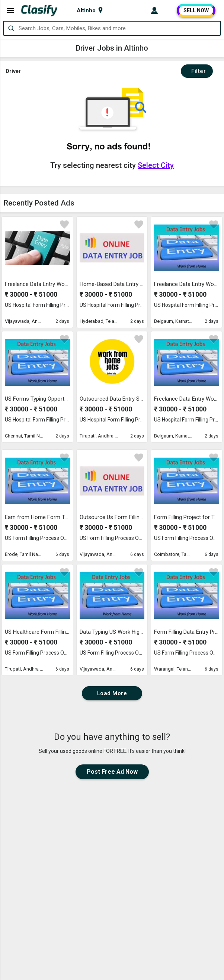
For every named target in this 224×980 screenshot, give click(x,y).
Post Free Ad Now (112, 772)
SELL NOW (196, 10)
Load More (112, 693)
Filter (197, 71)
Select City (156, 165)
